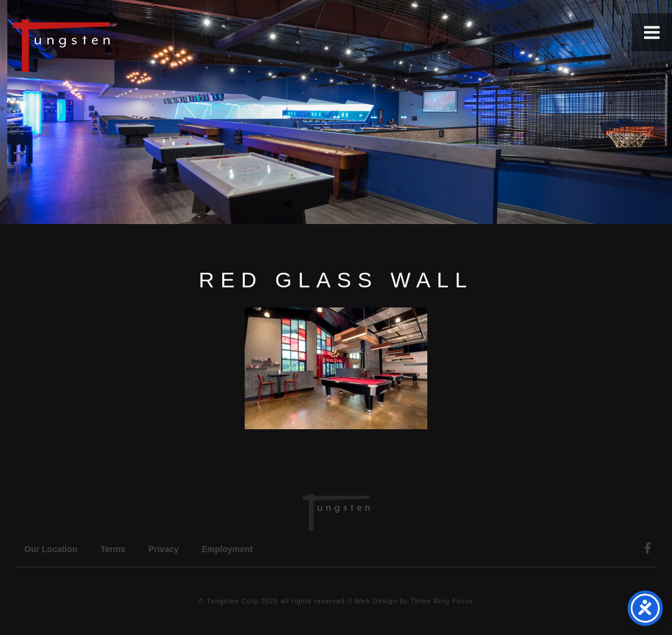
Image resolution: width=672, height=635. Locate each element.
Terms (113, 549)
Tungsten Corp (232, 601)
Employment (227, 549)
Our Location (51, 549)
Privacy (164, 549)
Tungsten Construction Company (103, 45)
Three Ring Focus (442, 601)
